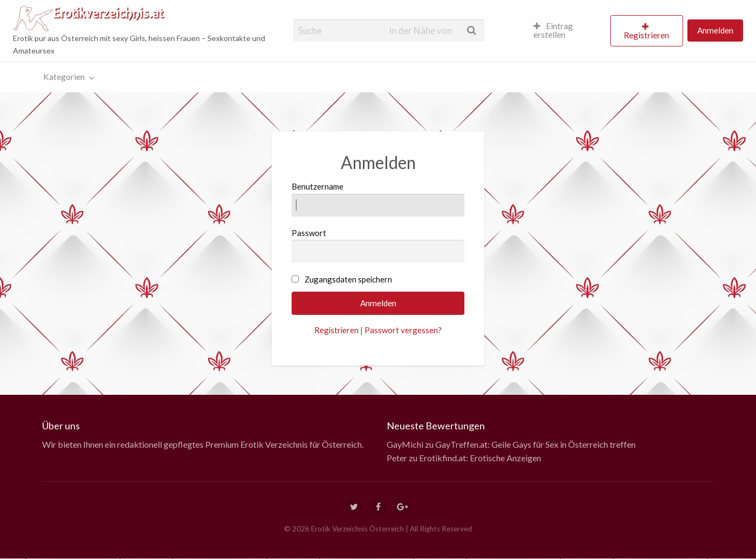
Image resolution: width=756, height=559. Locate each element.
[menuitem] (567, 31)
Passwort (378, 245)
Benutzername (378, 199)
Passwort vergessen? (403, 330)
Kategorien (64, 77)
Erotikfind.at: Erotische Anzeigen (480, 458)
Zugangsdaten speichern (348, 279)
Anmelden (715, 30)
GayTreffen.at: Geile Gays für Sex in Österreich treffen (535, 444)
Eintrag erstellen (553, 30)
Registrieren (646, 35)
